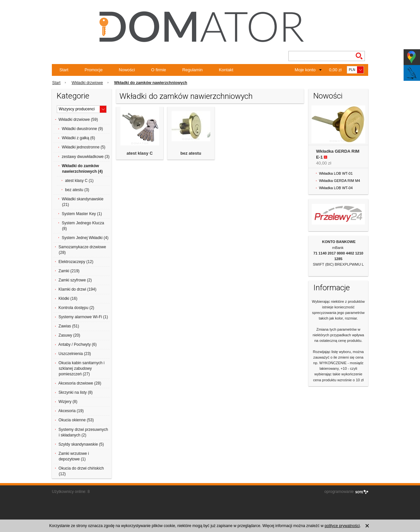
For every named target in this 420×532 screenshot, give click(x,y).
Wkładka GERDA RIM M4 (339, 181)
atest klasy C (140, 153)
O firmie (159, 70)
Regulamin (192, 70)
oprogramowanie (339, 492)
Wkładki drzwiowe (87, 83)
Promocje (94, 70)
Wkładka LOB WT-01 (336, 173)
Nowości (127, 70)
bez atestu (191, 153)
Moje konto (305, 70)
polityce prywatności (342, 526)
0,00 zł (335, 70)
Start (64, 70)
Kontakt (226, 70)
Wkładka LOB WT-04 (336, 188)
